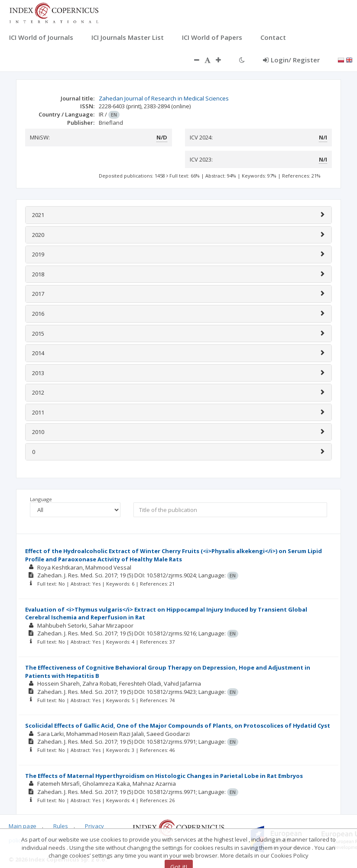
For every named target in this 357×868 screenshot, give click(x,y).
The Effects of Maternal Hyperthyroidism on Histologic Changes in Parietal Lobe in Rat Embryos (164, 776)
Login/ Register (291, 60)
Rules (61, 826)
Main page (23, 826)
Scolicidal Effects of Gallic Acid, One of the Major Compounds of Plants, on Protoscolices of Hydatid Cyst (178, 725)
